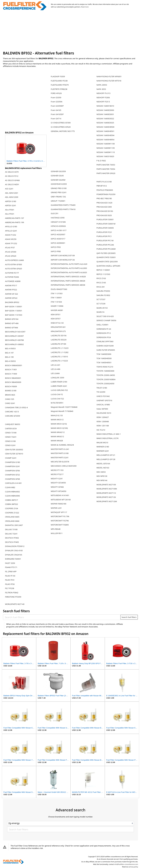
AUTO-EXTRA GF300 (13, 264)
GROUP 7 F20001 (58, 201)
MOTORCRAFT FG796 (60, 521)
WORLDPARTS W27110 (106, 493)
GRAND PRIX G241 (59, 192)
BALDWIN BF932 (12, 302)
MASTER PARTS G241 (60, 458)
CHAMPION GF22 (12, 475)
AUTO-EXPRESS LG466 (14, 260)
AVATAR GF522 (11, 298)
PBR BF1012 (102, 186)
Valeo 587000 (102, 409)
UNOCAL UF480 (103, 405)
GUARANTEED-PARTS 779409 (63, 205)
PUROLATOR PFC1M (105, 241)
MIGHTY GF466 (57, 487)
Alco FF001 (10, 210)
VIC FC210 (101, 430)
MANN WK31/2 (57, 420)
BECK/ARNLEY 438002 (14, 344)
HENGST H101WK (58, 222)
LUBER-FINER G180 (59, 382)
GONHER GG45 (57, 176)
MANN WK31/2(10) (59, 424)
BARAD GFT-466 (12, 323)
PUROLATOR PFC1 (104, 236)
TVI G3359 (101, 392)
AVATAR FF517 (11, 285)
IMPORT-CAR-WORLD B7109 (63, 256)
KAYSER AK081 (57, 310)
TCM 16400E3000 (104, 354)
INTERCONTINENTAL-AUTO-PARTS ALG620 (69, 272)
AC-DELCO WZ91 (12, 184)
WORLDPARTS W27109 (106, 485)
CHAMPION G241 (13, 466)
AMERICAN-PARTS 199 (15, 222)
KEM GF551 (56, 314)
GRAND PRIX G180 (59, 188)
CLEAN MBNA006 (12, 496)
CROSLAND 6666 (12, 521)
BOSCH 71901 (11, 370)
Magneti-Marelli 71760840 (62, 411)
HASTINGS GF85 (58, 218)
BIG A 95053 (10, 348)
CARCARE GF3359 (13, 416)
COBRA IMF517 (12, 500)
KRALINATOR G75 (58, 331)
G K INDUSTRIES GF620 (61, 127)
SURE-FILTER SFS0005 (106, 350)
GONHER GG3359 (58, 171)
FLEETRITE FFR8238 (59, 89)
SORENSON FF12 (104, 333)
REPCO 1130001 (103, 270)
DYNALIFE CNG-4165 (14, 550)
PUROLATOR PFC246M (106, 249)
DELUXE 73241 (11, 534)
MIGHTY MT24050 (59, 491)
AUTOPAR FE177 (12, 273)
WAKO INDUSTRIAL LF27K (108, 438)
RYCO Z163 (101, 278)
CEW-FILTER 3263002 (14, 450)
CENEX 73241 (11, 437)
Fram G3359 (56, 97)
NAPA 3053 (101, 89)
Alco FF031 (10, 214)
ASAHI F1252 (11, 235)
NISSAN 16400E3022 (105, 119)
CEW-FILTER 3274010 (14, 454)
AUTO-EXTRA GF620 (13, 269)
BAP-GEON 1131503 (14, 315)
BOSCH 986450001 (13, 378)
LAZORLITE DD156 (59, 336)
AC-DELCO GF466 (12, 180)
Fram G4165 (56, 110)
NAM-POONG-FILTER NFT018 (109, 81)
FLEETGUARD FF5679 (60, 85)
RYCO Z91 (101, 287)
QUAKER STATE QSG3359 (107, 262)
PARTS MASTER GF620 (106, 173)
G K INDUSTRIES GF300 (61, 123)
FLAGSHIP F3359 (58, 76)
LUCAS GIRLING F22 (59, 390)
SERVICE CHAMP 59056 (106, 320)
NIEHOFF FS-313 (103, 93)
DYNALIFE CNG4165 (14, 555)
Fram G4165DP (57, 114)
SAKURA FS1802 (103, 295)
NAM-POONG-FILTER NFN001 (109, 76)
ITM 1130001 (56, 298)
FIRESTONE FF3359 (13, 597)
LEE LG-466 (56, 369)
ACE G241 (9, 189)
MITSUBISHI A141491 (60, 495)
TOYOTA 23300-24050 (106, 375)
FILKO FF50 (10, 584)
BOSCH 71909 (11, 374)
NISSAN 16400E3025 (105, 123)
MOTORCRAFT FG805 (60, 525)
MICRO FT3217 (57, 474)
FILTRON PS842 (12, 593)
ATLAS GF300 (11, 252)
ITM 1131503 (56, 302)
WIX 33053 (101, 472)
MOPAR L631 (56, 508)
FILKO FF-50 (10, 576)
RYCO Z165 (101, 283)
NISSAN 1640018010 (105, 106)
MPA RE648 (56, 529)
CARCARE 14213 (12, 412)
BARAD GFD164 (12, 319)
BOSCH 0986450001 (14, 365)
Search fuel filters (129, 617)
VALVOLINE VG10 (104, 413)
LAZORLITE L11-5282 (60, 352)
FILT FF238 (10, 588)
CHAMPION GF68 (12, 479)
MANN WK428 (57, 441)
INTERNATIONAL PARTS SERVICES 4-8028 (68, 277)
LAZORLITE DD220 (59, 340)
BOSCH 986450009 (13, 382)
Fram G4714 (56, 119)
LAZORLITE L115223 (59, 361)
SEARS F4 (100, 312)
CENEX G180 (10, 441)
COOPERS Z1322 (12, 513)
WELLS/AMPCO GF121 (106, 455)
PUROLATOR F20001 (105, 219)
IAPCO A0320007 (58, 234)
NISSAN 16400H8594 (105, 135)
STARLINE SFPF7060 (105, 341)
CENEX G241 (10, 445)
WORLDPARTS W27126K (107, 501)
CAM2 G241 (10, 403)
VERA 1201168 (103, 426)
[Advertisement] (71, 31)
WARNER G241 (103, 451)
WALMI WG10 (102, 443)
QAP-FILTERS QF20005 (106, 253)
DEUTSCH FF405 (12, 542)
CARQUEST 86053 (13, 424)
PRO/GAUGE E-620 (104, 203)
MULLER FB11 (57, 533)
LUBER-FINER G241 (59, 386)
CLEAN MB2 (10, 487)
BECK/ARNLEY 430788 (14, 340)
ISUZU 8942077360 (59, 289)
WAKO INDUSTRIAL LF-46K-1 (109, 434)
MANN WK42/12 (58, 432)
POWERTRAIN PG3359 (106, 194)
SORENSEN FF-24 (104, 329)
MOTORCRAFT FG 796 (60, 516)
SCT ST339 (101, 304)
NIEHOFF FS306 (103, 97)
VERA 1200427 (103, 417)
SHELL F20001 (103, 325)
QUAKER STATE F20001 (106, 257)
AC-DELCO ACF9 (12, 172)
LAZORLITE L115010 (59, 357)
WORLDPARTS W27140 (15, 604)
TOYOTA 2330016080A (106, 379)
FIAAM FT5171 (11, 567)
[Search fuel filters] (62, 617)
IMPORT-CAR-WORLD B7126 (63, 260)
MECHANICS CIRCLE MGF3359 (64, 466)
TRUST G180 (102, 388)
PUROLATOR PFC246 (105, 245)
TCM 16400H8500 (104, 358)
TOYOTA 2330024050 (105, 384)
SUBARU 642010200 (105, 346)
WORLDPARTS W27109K (107, 489)
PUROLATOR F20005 (105, 228)
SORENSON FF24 (104, 337)
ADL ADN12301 (12, 193)
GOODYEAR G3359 (59, 184)
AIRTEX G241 (11, 205)
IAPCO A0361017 (58, 239)
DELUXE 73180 (11, 529)
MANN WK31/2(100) (59, 428)
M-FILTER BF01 (57, 403)
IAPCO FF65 (56, 247)
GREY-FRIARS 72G (58, 197)
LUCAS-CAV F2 (57, 394)
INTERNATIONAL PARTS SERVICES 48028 (68, 281)
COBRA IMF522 (12, 504)
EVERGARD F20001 (13, 559)
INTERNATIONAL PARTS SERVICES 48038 (68, 285)
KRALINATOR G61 (58, 327)
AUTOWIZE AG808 (13, 281)
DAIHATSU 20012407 (14, 525)
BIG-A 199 (9, 357)
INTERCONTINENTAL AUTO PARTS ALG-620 (69, 264)
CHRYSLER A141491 (13, 483)
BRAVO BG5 (10, 395)
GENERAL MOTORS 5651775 (63, 131)
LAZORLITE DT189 (58, 344)
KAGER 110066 (57, 306)
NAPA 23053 (102, 85)
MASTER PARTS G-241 (60, 449)
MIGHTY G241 (57, 479)
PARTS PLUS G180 (104, 182)
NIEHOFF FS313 (103, 102)
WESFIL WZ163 (103, 468)
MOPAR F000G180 (59, 504)
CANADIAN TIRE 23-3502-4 (16, 407)
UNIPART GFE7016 (104, 400)
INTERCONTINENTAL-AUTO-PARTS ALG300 (69, 268)
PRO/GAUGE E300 (104, 207)
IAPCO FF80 (56, 251)
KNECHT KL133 (57, 323)
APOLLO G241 (11, 231)
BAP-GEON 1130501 (14, 311)
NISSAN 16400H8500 (105, 127)
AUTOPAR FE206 (12, 277)
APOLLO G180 (11, 226)
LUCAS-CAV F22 (57, 399)
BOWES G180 (11, 391)
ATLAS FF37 (10, 248)
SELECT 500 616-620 (105, 316)
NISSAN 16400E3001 (105, 114)
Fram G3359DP (57, 106)
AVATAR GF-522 (11, 294)
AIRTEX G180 (11, 201)
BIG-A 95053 (10, 361)
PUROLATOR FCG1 (104, 232)
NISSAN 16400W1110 (106, 152)
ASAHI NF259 (11, 239)
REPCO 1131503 (103, 274)
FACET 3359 (10, 563)
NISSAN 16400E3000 (105, 110)
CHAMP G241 (11, 458)
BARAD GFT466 (12, 328)
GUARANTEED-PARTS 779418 (63, 209)
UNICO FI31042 (103, 396)
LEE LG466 (55, 373)
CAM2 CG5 (10, 399)
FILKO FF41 (10, 580)
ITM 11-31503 (57, 293)
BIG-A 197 (9, 353)
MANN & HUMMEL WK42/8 (62, 445)
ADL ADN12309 (12, 197)
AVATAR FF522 (11, 290)
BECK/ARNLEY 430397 (14, 336)
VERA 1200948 (103, 421)
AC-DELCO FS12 (12, 176)
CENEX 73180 (11, 433)
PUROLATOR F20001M (106, 224)
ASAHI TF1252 (11, 243)
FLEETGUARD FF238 (59, 81)
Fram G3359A (57, 102)
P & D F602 (101, 161)
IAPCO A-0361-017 (59, 230)
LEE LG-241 (56, 365)
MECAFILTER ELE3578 (60, 462)
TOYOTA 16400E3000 (105, 371)
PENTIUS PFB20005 (105, 190)
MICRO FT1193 (57, 470)
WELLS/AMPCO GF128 (106, 459)
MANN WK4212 (57, 436)
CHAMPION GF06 (12, 471)
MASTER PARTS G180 (60, 453)
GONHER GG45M (58, 180)
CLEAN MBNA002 (12, 492)
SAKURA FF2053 (103, 291)
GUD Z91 (55, 213)
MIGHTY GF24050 (58, 483)
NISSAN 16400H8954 (105, 140)
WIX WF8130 (102, 476)
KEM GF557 (56, 319)
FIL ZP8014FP (11, 572)
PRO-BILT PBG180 (104, 198)
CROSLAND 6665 (12, 517)
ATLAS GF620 (11, 256)
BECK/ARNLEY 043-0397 (15, 332)
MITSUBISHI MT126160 (61, 500)
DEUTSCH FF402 (12, 538)
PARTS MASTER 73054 (106, 169)
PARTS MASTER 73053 (106, 165)
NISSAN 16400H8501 (105, 131)
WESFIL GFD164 (103, 464)
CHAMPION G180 (13, 462)
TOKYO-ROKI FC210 (105, 367)
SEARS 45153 (102, 308)
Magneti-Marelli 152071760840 (64, 407)
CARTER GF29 (11, 428)
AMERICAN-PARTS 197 (15, 218)
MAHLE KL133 (57, 415)
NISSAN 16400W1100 (106, 144)
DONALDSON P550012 (15, 546)
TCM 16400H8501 (104, 362)
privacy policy (133, 867)
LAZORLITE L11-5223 (60, 348)
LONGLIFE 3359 (57, 378)
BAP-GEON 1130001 (14, 307)
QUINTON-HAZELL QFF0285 (108, 266)
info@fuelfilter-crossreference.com (126, 864)
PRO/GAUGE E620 (104, 215)
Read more (85, 7)
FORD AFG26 (56, 93)
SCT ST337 (101, 299)
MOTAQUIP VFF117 (59, 512)
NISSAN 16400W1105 (106, 148)
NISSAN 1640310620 (105, 156)
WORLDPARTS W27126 (106, 497)
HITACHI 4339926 (58, 226)
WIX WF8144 (102, 480)
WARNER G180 (103, 447)
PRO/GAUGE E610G (105, 211)
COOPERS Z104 (12, 508)
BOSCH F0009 (11, 386)
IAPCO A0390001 (58, 243)
